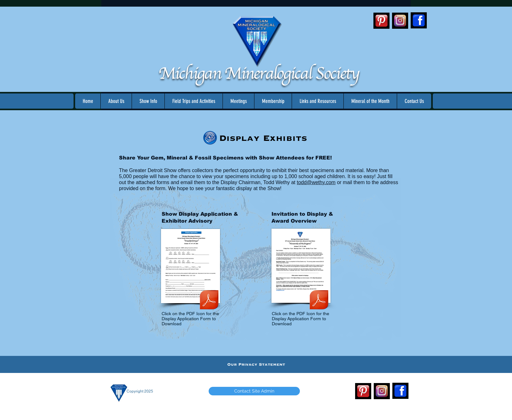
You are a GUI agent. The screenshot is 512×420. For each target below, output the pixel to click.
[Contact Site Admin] (254, 391)
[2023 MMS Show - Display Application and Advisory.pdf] (209, 301)
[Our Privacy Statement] (256, 364)
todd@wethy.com (316, 182)
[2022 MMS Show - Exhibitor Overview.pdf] (319, 301)
